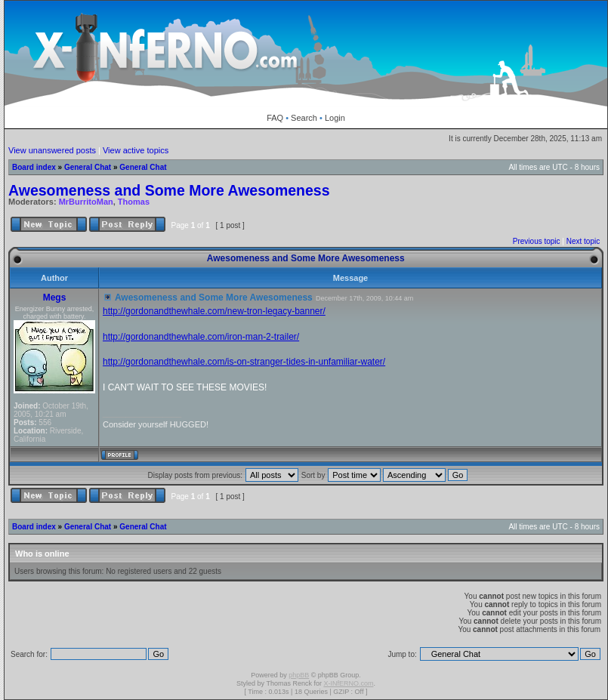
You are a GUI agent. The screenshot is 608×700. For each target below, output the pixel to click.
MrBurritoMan (86, 202)
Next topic (583, 241)
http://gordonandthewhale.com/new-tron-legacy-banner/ (214, 311)
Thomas (134, 202)
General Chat (88, 167)
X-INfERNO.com (348, 683)
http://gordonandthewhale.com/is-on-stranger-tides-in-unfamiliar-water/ (244, 362)
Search (304, 118)
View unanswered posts (52, 150)
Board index (34, 167)
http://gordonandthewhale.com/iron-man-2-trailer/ (201, 337)
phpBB (299, 675)
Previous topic (537, 241)
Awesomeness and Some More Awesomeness (169, 190)
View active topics (136, 150)
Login (335, 118)
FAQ (275, 118)
